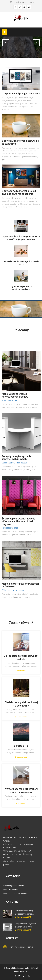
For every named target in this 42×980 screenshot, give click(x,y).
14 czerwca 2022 (21, 717)
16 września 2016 (23, 917)
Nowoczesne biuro (10, 400)
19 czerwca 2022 (21, 670)
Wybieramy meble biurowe (13, 590)
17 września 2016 (23, 930)
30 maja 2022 (21, 803)
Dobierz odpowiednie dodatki (14, 463)
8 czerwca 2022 (21, 757)
